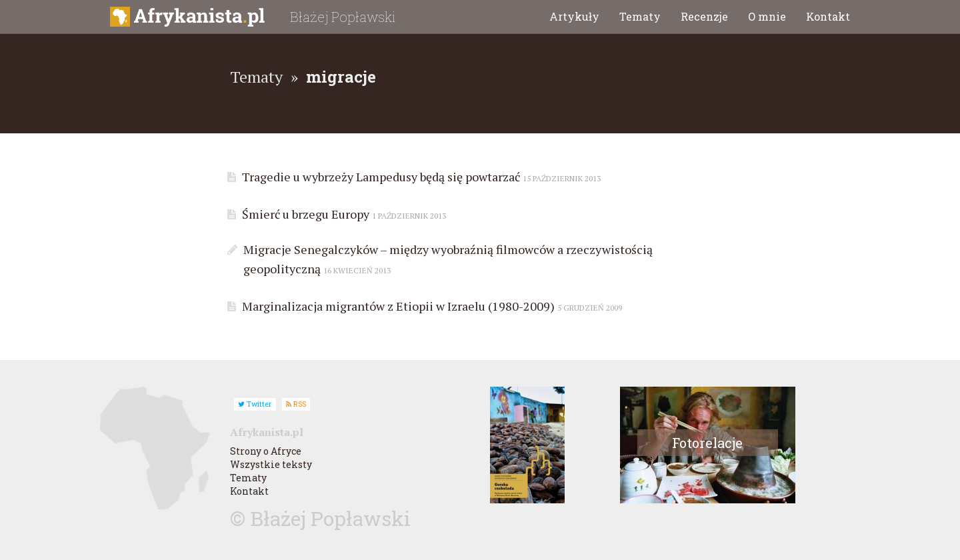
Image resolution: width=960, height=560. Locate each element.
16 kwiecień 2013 (357, 270)
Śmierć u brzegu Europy (341, 214)
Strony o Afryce (266, 451)
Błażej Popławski (343, 17)
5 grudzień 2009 (590, 308)
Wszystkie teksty (271, 464)
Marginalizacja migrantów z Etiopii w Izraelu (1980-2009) (429, 306)
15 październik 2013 (562, 178)
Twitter (255, 404)
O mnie (767, 16)
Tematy (640, 16)
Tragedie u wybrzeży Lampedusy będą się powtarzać (418, 177)
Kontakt (828, 16)
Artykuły (574, 16)
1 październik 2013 (409, 216)
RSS (296, 404)
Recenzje (704, 16)
